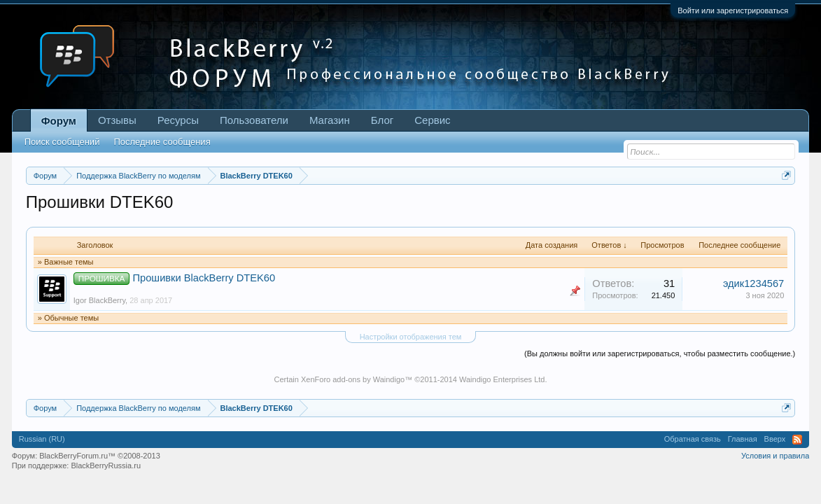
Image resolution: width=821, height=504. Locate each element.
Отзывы (117, 120)
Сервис (432, 120)
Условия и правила (775, 456)
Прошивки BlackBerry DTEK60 (204, 278)
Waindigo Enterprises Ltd (502, 379)
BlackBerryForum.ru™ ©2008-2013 (100, 456)
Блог (382, 120)
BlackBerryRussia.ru (106, 465)
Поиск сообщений (62, 142)
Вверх (775, 439)
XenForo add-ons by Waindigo (353, 379)
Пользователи (254, 120)
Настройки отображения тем (411, 337)
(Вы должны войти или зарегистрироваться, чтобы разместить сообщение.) (660, 353)
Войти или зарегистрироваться (733, 10)
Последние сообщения (162, 142)
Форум (59, 121)
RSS (797, 440)
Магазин (330, 120)
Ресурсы (178, 120)
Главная (743, 439)
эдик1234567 (753, 283)
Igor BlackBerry (99, 300)
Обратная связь (693, 439)
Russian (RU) (42, 439)
